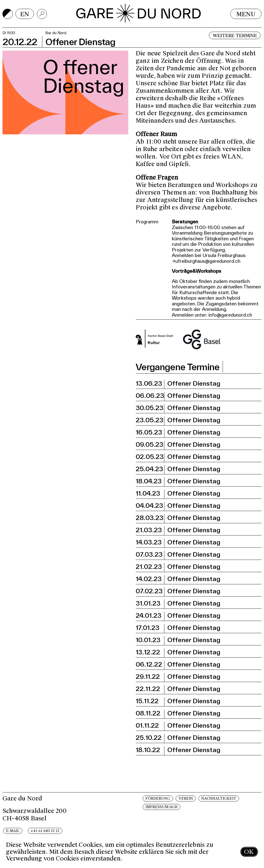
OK (249, 852)
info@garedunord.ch (230, 315)
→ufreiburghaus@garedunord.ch (206, 261)
